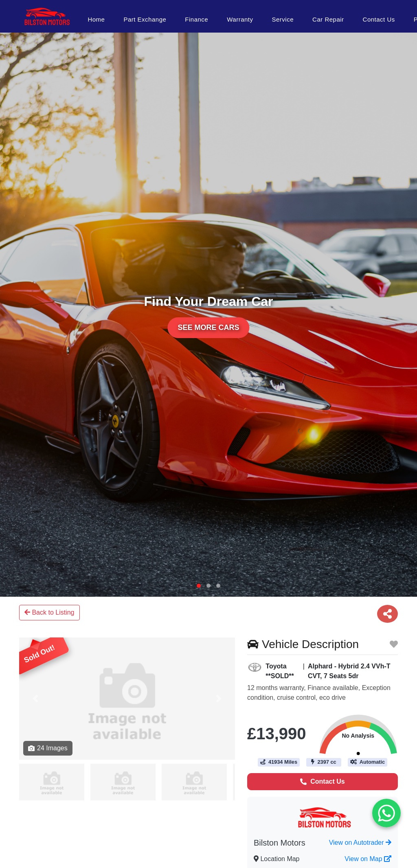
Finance (196, 19)
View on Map (368, 859)
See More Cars (208, 327)
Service (283, 19)
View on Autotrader (360, 843)
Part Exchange (145, 19)
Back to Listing (49, 612)
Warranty (240, 19)
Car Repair (328, 19)
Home (96, 19)
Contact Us (379, 19)
